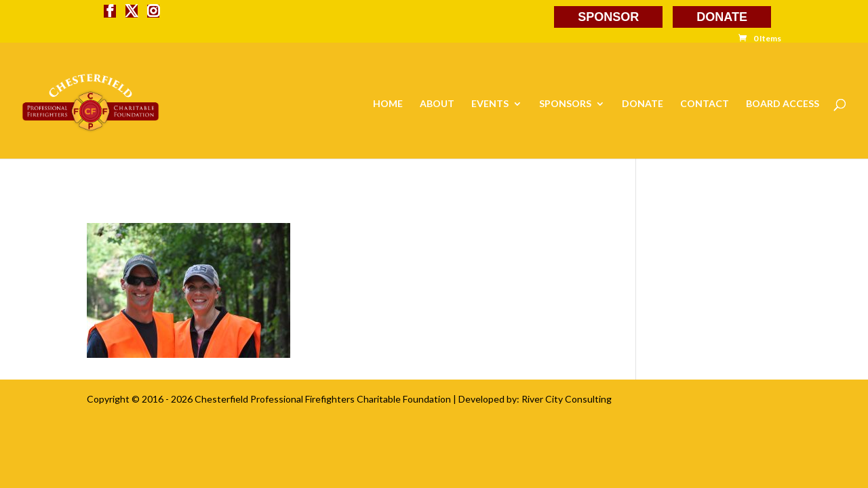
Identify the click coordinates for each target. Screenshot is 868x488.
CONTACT (705, 104)
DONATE (722, 17)
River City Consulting (567, 399)
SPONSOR (608, 17)
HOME (388, 104)
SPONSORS (565, 104)
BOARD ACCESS (783, 104)
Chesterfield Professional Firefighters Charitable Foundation (323, 399)
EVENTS (490, 104)
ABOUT (437, 104)
